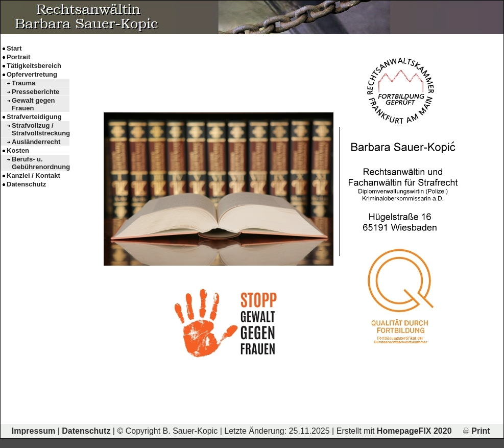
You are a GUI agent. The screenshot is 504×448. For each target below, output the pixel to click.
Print (477, 431)
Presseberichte (35, 92)
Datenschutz (26, 184)
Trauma (23, 83)
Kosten (18, 150)
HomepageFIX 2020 (414, 431)
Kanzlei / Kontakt (33, 175)
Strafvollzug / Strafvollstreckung (41, 129)
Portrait (18, 57)
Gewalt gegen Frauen (33, 104)
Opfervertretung (32, 74)
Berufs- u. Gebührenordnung (41, 163)
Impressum (33, 431)
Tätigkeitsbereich (34, 66)
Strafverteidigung (34, 117)
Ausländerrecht (36, 142)
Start (14, 48)
